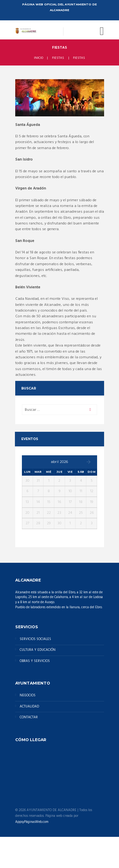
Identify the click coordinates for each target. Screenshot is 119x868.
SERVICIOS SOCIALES (35, 639)
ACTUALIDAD (29, 707)
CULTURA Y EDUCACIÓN (38, 650)
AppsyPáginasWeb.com (32, 822)
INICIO (39, 58)
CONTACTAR (29, 717)
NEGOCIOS (28, 696)
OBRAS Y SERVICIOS (35, 661)
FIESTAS (58, 58)
